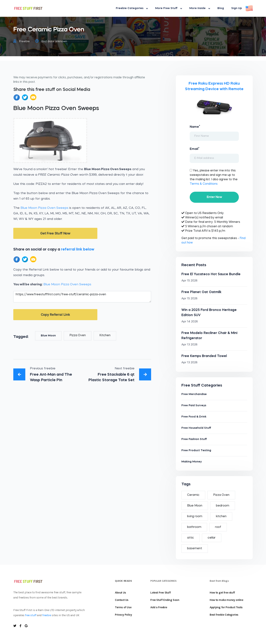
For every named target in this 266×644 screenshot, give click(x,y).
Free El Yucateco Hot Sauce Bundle (211, 274)
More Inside (200, 8)
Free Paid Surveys (194, 406)
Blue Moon (48, 336)
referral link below (78, 249)
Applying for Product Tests (226, 607)
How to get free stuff (222, 593)
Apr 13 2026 (189, 345)
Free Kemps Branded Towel (204, 356)
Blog (221, 8)
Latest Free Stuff (161, 593)
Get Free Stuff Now (55, 233)
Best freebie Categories (224, 615)
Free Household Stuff (196, 428)
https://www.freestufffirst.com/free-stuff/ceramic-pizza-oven (82, 297)
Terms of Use (123, 607)
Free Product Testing (196, 451)
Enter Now (214, 197)
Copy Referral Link (55, 315)
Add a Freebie (159, 607)
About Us (120, 593)
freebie (47, 615)
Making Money (192, 462)
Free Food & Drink (194, 417)
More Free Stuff (169, 8)
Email (195, 149)
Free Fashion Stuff (194, 439)
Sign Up (237, 8)
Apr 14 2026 (190, 322)
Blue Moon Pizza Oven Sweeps (44, 208)
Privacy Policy (123, 615)
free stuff (31, 615)
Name (195, 127)
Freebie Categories (132, 8)
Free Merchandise (194, 394)
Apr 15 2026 (189, 281)
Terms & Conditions (204, 184)
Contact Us (122, 600)
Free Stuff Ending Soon (165, 600)
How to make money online (226, 600)
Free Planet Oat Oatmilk (201, 292)
